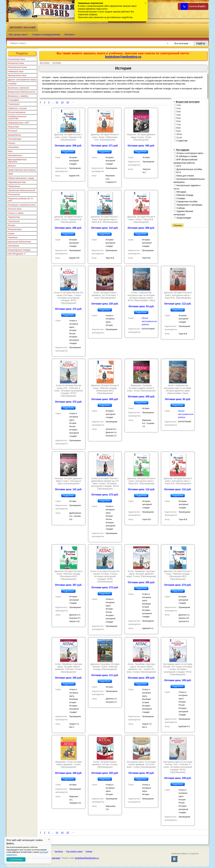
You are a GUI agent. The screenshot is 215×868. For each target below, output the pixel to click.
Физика (12, 225)
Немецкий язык (16, 71)
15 (68, 102)
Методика (180, 192)
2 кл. (178, 108)
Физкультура (15, 229)
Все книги (45, 63)
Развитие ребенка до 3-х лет (21, 200)
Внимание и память (18, 96)
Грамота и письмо (17, 108)
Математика (15, 155)
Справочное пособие (186, 202)
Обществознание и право (21, 178)
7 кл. (178, 124)
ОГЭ (177, 166)
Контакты (70, 34)
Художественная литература (183, 213)
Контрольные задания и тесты (187, 187)
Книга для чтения (184, 176)
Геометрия (14, 104)
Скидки (89, 851)
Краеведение (14, 135)
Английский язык (16, 59)
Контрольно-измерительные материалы (189, 181)
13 (57, 102)
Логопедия (13, 147)
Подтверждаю (16, 859)
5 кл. (178, 118)
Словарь (180, 198)
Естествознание (17, 112)
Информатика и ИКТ (19, 123)
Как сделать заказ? (18, 34)
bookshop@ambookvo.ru (123, 57)
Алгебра (12, 84)
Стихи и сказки (16, 213)
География (13, 100)
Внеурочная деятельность (22, 92)
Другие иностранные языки (22, 80)
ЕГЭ (177, 172)
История (12, 131)
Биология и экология (18, 88)
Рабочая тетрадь (184, 195)
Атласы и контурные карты (189, 153)
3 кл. (178, 112)
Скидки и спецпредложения (46, 34)
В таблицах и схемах (186, 156)
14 (62, 102)
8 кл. (178, 128)
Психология (14, 194)
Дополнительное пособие (188, 169)
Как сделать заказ (74, 851)
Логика (11, 143)
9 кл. (178, 131)
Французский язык (17, 75)
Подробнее (68, 152)
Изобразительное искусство (17, 117)
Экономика (13, 246)
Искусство (13, 127)
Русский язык (15, 209)
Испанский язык (16, 63)
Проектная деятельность (22, 190)
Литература (15, 139)
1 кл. (178, 105)
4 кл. (178, 115)
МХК (10, 151)
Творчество (14, 217)
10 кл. (178, 134)
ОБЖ (10, 174)
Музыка (12, 166)
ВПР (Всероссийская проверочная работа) (185, 161)
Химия (11, 233)
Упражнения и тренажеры (188, 205)
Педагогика (14, 186)
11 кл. (178, 137)
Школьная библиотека (19, 242)
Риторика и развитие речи (22, 205)
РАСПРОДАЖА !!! (17, 254)
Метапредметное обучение (17, 161)
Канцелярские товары (19, 250)
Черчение (13, 237)
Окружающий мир (17, 182)
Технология (14, 221)
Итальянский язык (17, 67)
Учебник (179, 208)
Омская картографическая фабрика (149, 321)
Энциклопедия (183, 218)
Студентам (181, 141)
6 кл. (178, 121)
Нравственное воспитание (22, 170)
